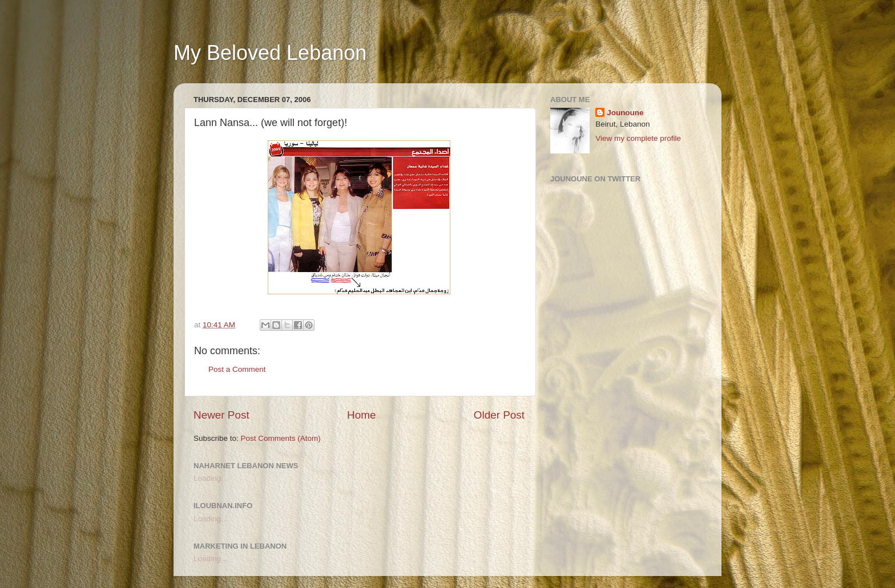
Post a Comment (237, 369)
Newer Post (221, 415)
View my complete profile (638, 138)
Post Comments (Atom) (281, 438)
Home (361, 415)
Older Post (499, 415)
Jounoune (625, 113)
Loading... (210, 478)
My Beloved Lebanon (270, 53)
